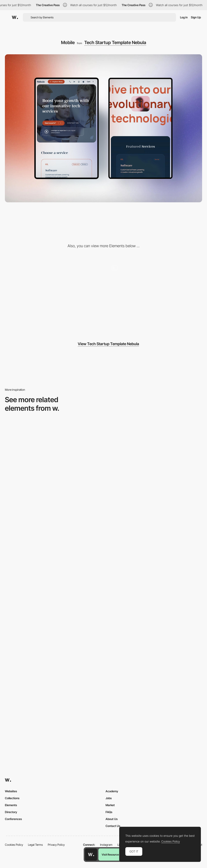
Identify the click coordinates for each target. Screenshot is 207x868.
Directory (11, 812)
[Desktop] (53, 295)
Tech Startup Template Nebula (115, 42)
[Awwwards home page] (91, 855)
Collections (12, 798)
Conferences (13, 819)
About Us (112, 819)
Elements (11, 805)
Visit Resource (110, 855)
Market (110, 805)
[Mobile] (154, 459)
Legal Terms (35, 845)
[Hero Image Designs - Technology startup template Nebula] (154, 295)
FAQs (109, 812)
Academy (112, 791)
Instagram (106, 845)
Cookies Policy (14, 845)
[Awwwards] (15, 17)
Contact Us (113, 826)
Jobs (109, 798)
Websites (11, 791)
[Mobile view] (53, 695)
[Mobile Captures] (53, 616)
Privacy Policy (56, 845)
